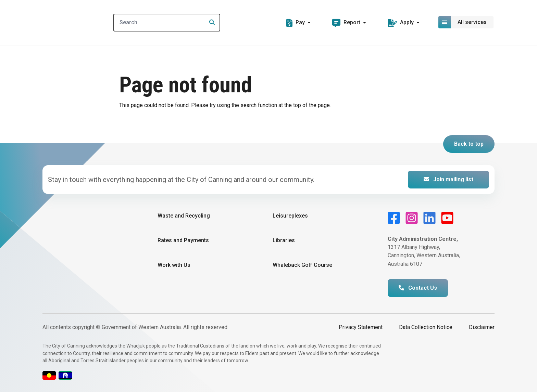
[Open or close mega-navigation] (466, 22)
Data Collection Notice (426, 327)
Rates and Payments (183, 240)
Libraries (284, 240)
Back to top (469, 144)
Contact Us (418, 288)
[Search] (167, 23)
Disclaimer (482, 327)
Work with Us (174, 265)
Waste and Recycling (184, 216)
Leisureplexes (290, 216)
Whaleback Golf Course (302, 265)
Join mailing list (448, 179)
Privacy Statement (361, 327)
